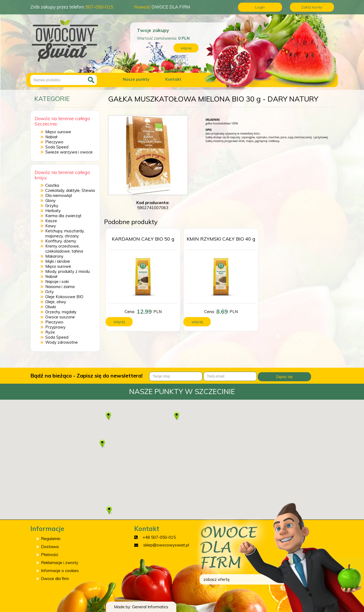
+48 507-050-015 (159, 537)
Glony (50, 200)
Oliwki (51, 307)
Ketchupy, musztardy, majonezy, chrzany (65, 233)
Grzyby (52, 206)
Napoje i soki (57, 281)
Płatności (50, 555)
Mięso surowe (58, 132)
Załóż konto (312, 7)
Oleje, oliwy (56, 302)
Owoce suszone (60, 317)
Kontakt (173, 79)
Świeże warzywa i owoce (69, 152)
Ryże (50, 332)
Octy (50, 292)
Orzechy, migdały (61, 312)
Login (260, 7)
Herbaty (53, 211)
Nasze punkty (136, 79)
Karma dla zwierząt (63, 216)
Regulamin (51, 539)
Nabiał (51, 137)
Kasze (51, 221)
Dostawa (50, 547)
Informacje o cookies (60, 571)
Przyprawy (55, 327)
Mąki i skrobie (58, 261)
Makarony (54, 256)
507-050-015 (99, 7)
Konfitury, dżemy (61, 241)
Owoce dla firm (55, 579)
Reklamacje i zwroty (60, 563)
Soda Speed (57, 147)
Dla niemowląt (59, 195)
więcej (186, 48)
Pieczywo (54, 142)
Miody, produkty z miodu (68, 271)
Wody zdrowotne (62, 342)
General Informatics (150, 607)
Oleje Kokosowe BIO (64, 297)
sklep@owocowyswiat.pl (166, 545)
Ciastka (52, 185)
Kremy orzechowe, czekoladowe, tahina (64, 249)
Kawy (51, 226)
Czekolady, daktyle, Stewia (70, 190)
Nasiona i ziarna (60, 287)
